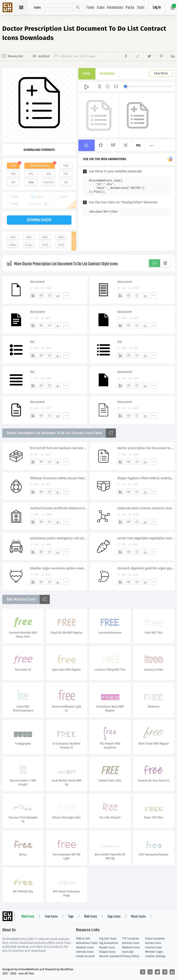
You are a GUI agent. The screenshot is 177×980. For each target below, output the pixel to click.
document (37, 282)
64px (45, 237)
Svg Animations (109, 943)
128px (61, 237)
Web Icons (91, 917)
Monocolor (15, 56)
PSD (66, 174)
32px (29, 237)
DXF (13, 182)
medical (44, 56)
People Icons (107, 947)
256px (13, 245)
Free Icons (51, 917)
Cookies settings (155, 956)
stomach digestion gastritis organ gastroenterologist (146, 568)
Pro (138, 146)
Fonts (90, 8)
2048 (61, 245)
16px (13, 237)
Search (78, 7)
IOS (66, 182)
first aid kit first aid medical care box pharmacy (59, 448)
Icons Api (128, 952)
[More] (66, 295)
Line (31, 182)
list (32, 342)
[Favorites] (50, 295)
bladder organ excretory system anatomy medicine (59, 568)
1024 (45, 245)
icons (37, 7)
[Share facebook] (127, 56)
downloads (39, 220)
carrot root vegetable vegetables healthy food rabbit (146, 538)
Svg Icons (8, 8)
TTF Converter (131, 939)
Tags (71, 917)
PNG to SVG (83, 939)
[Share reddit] (137, 56)
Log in (157, 8)
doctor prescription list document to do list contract (146, 448)
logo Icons (114, 917)
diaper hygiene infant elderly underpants (146, 478)
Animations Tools (87, 943)
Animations (115, 8)
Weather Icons (85, 947)
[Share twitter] (149, 56)
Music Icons (138, 917)
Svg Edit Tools (108, 939)
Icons (101, 8)
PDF (13, 174)
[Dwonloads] (58, 295)
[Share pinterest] (161, 56)
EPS (31, 174)
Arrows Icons (153, 943)
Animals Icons (131, 943)
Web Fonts (28, 917)
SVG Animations (40, 166)
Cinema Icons (153, 947)
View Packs (161, 74)
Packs (130, 8)
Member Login (154, 952)
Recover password (110, 956)
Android (49, 182)
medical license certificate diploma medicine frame (59, 508)
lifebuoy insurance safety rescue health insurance (59, 478)
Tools (141, 8)
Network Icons (131, 947)
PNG (66, 166)
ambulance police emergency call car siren (59, 538)
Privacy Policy (131, 956)
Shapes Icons (107, 952)
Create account (85, 956)
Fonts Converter (155, 939)
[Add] (33, 295)
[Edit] (41, 295)
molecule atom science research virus (145, 508)
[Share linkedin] (171, 56)
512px (29, 245)
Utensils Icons (85, 952)
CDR (48, 174)
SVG (13, 166)
